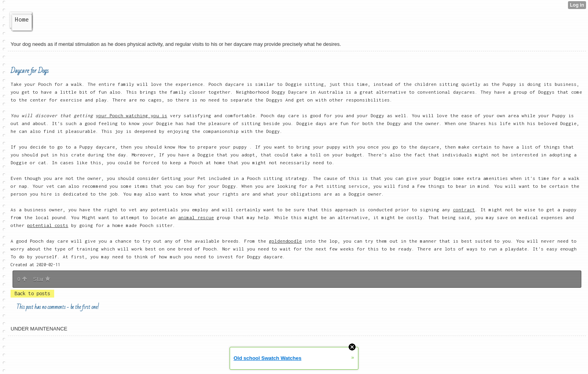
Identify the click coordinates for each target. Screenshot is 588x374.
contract (464, 210)
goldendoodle (285, 241)
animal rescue (196, 217)
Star (42, 279)
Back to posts (32, 293)
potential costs (48, 225)
